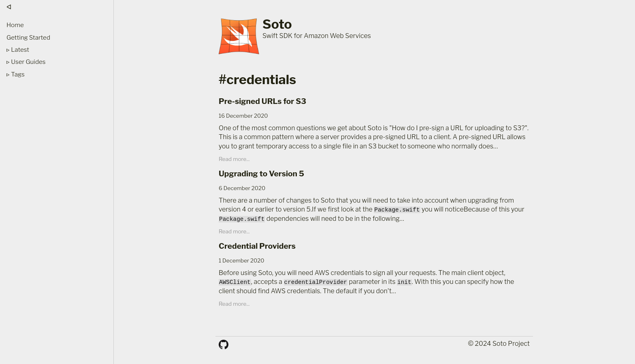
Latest (20, 50)
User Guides (28, 62)
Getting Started (28, 37)
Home (15, 25)
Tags (18, 74)
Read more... (234, 159)
